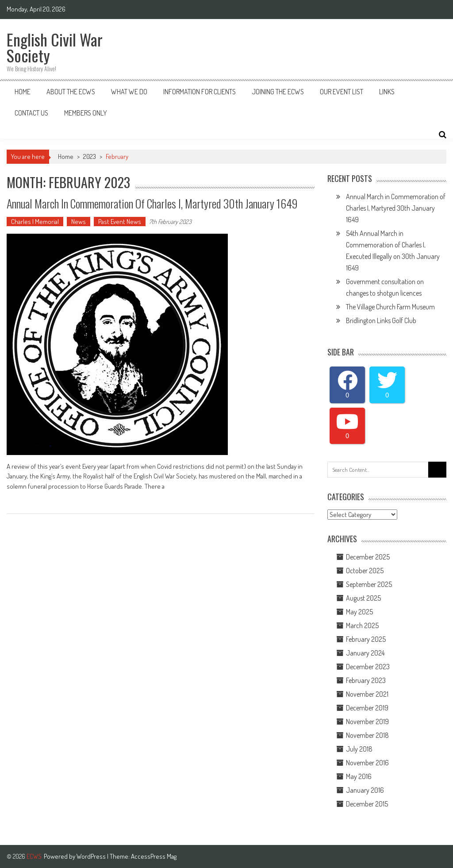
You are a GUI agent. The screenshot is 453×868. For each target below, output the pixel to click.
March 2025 (362, 625)
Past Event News (120, 222)
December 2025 (368, 557)
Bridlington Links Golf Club (381, 320)
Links (387, 92)
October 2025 (365, 571)
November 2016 (367, 763)
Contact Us (31, 113)
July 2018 (359, 749)
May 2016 (359, 776)
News (79, 222)
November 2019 (367, 721)
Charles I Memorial (35, 222)
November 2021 (367, 694)
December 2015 (367, 804)
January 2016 (365, 790)
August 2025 (363, 598)
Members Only (86, 113)
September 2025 (369, 584)
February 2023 (366, 680)
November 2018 (367, 735)
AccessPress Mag (154, 856)
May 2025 (359, 612)
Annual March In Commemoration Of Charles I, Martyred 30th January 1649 (152, 203)
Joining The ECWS (278, 92)
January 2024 (365, 653)
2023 (90, 156)
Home (23, 92)
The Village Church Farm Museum (390, 307)
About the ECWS (71, 92)
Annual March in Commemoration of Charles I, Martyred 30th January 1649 (396, 208)
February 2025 (366, 639)
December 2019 (367, 708)
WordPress (92, 856)
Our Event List (342, 92)
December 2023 (368, 667)
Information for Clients (200, 92)
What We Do (129, 92)
